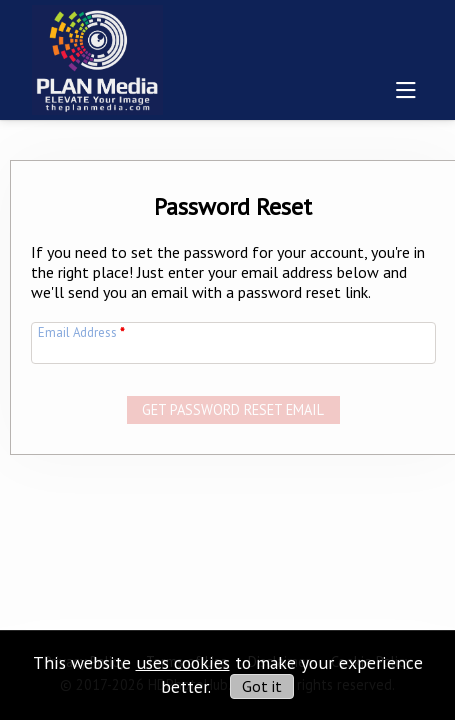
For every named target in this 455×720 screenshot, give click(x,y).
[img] (97, 56)
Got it (262, 686)
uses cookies (183, 662)
